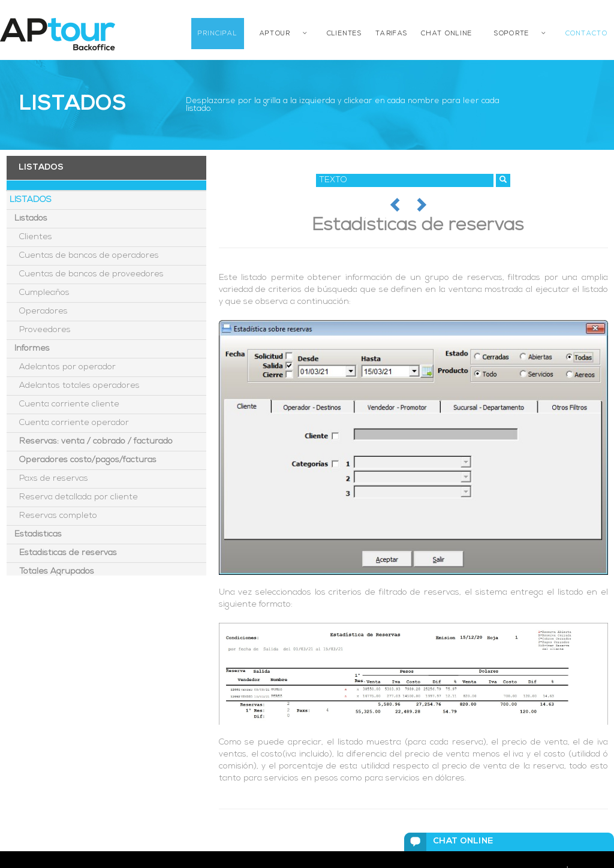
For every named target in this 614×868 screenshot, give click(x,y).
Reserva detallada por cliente (74, 497)
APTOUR (275, 34)
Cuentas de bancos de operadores (84, 256)
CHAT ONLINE (446, 34)
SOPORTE (511, 34)
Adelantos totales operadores (75, 386)
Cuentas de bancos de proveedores (87, 274)
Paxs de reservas (49, 479)
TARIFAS (391, 34)
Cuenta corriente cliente (64, 404)
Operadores (39, 311)
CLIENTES (344, 34)
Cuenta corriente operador (69, 423)
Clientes (31, 237)
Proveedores (40, 330)
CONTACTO (586, 34)
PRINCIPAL (218, 34)
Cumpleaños (40, 293)
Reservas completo (53, 516)
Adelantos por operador (63, 367)
